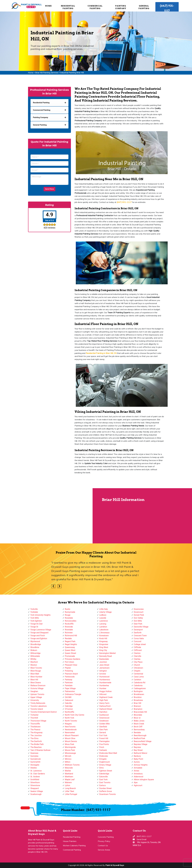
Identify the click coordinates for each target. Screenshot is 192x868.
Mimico (68, 759)
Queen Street (71, 653)
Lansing (103, 624)
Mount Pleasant (72, 735)
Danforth (138, 633)
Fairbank (103, 750)
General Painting (144, 7)
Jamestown (104, 668)
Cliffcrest (138, 650)
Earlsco (103, 785)
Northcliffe (70, 712)
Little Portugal (71, 794)
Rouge (68, 615)
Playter (68, 668)
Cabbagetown (140, 688)
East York (103, 780)
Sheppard (35, 788)
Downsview (139, 609)
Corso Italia (139, 638)
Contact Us (103, 845)
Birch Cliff (138, 727)
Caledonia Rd (140, 683)
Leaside (103, 618)
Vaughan (34, 691)
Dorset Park (139, 615)
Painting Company (121, 7)
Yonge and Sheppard (39, 633)
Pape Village (70, 688)
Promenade (70, 656)
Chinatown (138, 668)
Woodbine (35, 647)
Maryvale (69, 768)
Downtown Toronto (108, 794)
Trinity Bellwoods (38, 703)
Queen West (70, 650)
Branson (137, 706)
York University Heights (40, 615)
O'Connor (69, 709)
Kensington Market (108, 653)
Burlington (138, 691)
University (35, 700)
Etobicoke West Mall (108, 753)
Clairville (138, 656)
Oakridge (69, 706)
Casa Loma (139, 677)
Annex (137, 771)
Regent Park (70, 641)
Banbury (137, 756)
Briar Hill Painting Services (47, 73)
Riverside (69, 627)
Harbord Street (106, 709)
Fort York (103, 735)
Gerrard (103, 733)
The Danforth (36, 741)
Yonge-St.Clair (36, 624)
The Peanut (35, 730)
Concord (138, 641)
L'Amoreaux (104, 633)
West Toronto (36, 668)
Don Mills (138, 621)
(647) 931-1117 (167, 8)
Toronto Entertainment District (44, 712)
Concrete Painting (106, 837)
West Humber (36, 677)
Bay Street (138, 750)
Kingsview (104, 644)
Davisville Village (141, 627)
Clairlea (137, 659)
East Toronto (105, 782)
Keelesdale (104, 659)
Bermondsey (139, 730)
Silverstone (35, 785)
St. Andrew (35, 777)
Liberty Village (105, 612)
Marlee (68, 771)
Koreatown (104, 636)
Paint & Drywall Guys (115, 865)
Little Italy (104, 609)
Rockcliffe (69, 624)
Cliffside (137, 647)
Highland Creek (106, 697)
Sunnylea (34, 756)
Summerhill (35, 762)
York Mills (35, 618)
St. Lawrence (36, 771)
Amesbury (138, 774)
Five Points (104, 744)
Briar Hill (138, 703)
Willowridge (35, 653)
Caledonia (138, 685)
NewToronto (70, 727)
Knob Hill (103, 638)
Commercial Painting (95, 7)
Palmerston (70, 691)
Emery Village (105, 765)
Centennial (138, 674)
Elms (101, 768)
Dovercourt (139, 612)
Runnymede (70, 612)
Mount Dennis (71, 741)
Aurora (137, 762)
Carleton (138, 680)
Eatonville (104, 777)
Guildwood (104, 715)
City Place (138, 662)
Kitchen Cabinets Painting (74, 845)
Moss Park (70, 744)
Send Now (49, 189)
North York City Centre (75, 715)
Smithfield (35, 780)
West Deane (36, 683)
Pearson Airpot (71, 674)
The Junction (36, 735)
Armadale (138, 768)
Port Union (69, 662)
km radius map (47, 516)
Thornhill (34, 718)
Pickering (69, 671)
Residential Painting (68, 7)
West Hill (34, 680)
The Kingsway (36, 733)
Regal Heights (71, 644)
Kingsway (103, 641)
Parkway (69, 680)
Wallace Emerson (38, 685)
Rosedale (69, 618)
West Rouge (36, 671)
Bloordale (138, 715)
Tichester (34, 715)
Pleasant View (71, 665)
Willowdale (35, 656)
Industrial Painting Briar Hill (72, 73)
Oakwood (69, 700)
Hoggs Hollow (105, 691)
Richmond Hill (71, 636)
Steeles (34, 768)
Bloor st (137, 718)
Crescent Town (140, 636)
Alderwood (139, 777)
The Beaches (36, 747)
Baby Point (138, 759)
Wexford (34, 662)
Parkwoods (70, 677)
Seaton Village (37, 791)
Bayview (137, 747)
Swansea (34, 753)
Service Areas (104, 850)
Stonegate (35, 765)
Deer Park (138, 624)
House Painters (70, 841)
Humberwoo (105, 680)
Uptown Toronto (37, 694)
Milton (68, 762)
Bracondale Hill (140, 712)
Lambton (103, 627)
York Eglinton (36, 621)
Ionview (103, 674)
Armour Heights (141, 765)
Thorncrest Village (38, 721)
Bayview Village (141, 744)
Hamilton (103, 712)
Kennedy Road (106, 656)
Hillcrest (103, 694)
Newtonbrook (71, 730)
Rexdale (68, 638)
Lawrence (104, 621)
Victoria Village (37, 688)
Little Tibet (69, 791)
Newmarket (70, 733)
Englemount (105, 762)
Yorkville (34, 609)
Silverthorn (35, 782)
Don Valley (138, 618)
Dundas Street (105, 788)
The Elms (34, 738)
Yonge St (34, 627)
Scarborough (36, 794)
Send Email (141, 839)
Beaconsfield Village (143, 741)
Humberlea (104, 685)
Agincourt (138, 785)
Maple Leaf (70, 780)
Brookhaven (139, 694)
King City (103, 650)
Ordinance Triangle (73, 694)
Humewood (104, 677)
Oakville (68, 703)
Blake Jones (139, 721)
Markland (69, 774)
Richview (69, 633)
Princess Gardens (73, 659)
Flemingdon (104, 741)
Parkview (69, 683)
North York (70, 718)
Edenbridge (104, 774)
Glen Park (103, 730)
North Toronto (71, 721)
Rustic (68, 609)
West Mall (35, 674)
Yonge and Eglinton (39, 638)
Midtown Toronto (72, 765)
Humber (103, 688)
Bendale (137, 733)
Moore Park (70, 750)
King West (104, 647)
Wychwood (35, 641)
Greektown (104, 721)
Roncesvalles (71, 621)
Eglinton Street (106, 771)
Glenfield (103, 727)
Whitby (33, 659)
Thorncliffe (35, 724)
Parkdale (69, 685)
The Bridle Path (37, 744)
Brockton (138, 697)
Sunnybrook (36, 759)
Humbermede (105, 683)
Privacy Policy (104, 841)
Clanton (137, 653)
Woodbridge (36, 644)
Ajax (136, 782)
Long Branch (70, 788)
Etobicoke (104, 756)
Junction (103, 662)
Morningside (70, 747)
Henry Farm (104, 703)
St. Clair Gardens (38, 774)
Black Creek (139, 724)
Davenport (138, 630)
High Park (104, 700)
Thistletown (35, 727)
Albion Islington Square (144, 780)
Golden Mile (104, 724)
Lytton (68, 785)
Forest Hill (104, 738)
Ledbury (103, 615)
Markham (69, 777)
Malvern (68, 782)
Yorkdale (34, 612)
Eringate (103, 759)
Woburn (34, 650)
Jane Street (104, 665)
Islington (103, 671)
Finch (102, 747)
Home (48, 6)
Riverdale (69, 630)
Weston (34, 665)
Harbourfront (105, 706)
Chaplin (137, 671)
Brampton (138, 709)
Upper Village (36, 697)
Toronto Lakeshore (39, 706)
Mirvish (68, 756)
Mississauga (70, 753)
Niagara (68, 724)
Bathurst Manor (141, 753)
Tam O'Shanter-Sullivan (40, 750)
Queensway (70, 647)
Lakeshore (104, 630)
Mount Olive (70, 738)
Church (137, 665)
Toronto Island (37, 709)
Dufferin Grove (106, 791)
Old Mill (68, 697)
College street (140, 644)
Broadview (138, 700)
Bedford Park (140, 738)
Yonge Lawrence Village (41, 630)
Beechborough (140, 735)
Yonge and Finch (38, 636)
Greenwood (104, 718)
